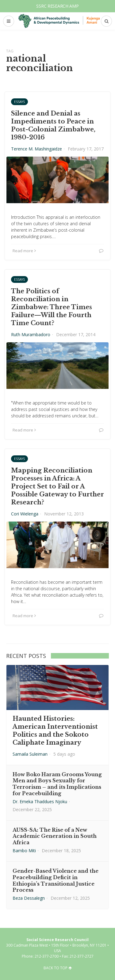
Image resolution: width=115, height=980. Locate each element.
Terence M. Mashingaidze (36, 149)
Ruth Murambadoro (31, 334)
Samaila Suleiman (30, 754)
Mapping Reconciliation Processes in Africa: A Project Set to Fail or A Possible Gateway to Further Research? (57, 486)
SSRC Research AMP (57, 6)
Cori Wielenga (25, 514)
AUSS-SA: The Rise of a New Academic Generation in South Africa (55, 836)
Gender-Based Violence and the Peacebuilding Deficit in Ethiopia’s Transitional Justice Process (56, 880)
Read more (24, 251)
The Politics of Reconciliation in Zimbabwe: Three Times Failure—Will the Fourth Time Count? (52, 307)
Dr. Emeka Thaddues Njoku (40, 801)
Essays (19, 102)
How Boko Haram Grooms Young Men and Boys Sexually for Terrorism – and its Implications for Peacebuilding (57, 784)
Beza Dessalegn (29, 898)
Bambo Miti (24, 851)
